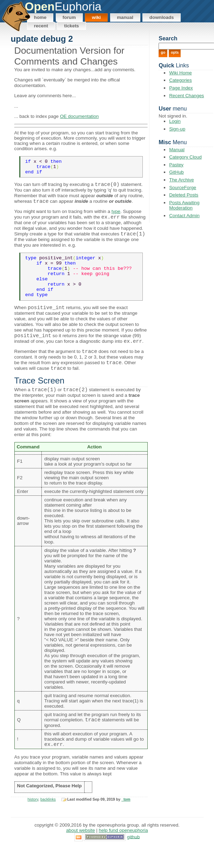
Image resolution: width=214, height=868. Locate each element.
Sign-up (177, 129)
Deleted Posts (184, 195)
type (116, 216)
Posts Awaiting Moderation (184, 205)
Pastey (176, 165)
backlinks (48, 821)
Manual (125, 17)
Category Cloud (185, 157)
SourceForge (183, 188)
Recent (41, 26)
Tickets (72, 26)
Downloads (162, 17)
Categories (180, 80)
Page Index (181, 88)
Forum (69, 17)
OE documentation (79, 116)
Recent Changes (186, 96)
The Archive (181, 180)
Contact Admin (184, 216)
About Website (80, 852)
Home (40, 17)
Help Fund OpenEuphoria (123, 852)
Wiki (96, 17)
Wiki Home (180, 73)
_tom (126, 821)
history (33, 821)
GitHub (176, 172)
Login (175, 121)
